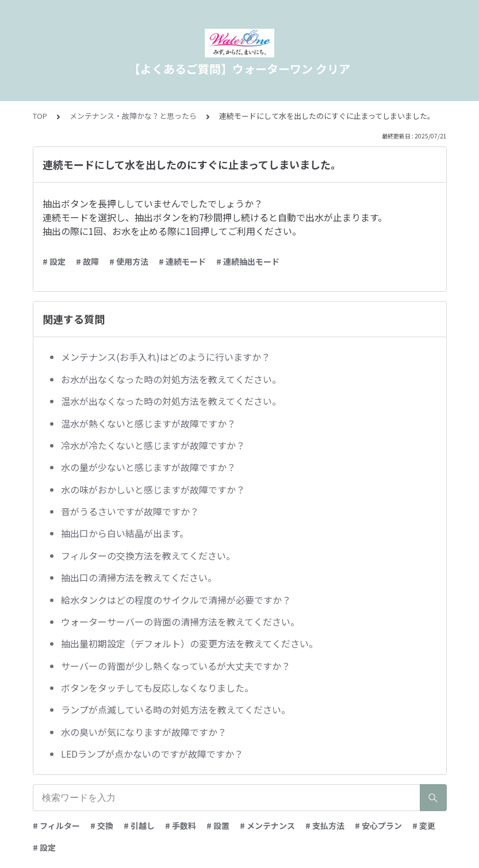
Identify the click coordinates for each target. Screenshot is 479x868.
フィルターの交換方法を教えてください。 (148, 555)
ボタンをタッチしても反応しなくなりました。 (157, 688)
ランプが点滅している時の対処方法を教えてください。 (176, 709)
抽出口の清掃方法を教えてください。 (139, 577)
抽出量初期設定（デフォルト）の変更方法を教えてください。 (189, 643)
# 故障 (87, 261)
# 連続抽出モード (248, 261)
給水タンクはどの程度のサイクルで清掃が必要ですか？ (176, 600)
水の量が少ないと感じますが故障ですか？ (148, 467)
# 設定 (54, 261)
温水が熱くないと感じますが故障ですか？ (148, 423)
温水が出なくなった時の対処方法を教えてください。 (171, 401)
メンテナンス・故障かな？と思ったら (133, 116)
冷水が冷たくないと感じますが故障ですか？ (153, 445)
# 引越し (139, 825)
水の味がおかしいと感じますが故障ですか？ (153, 489)
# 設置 (218, 825)
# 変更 (424, 825)
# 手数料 (181, 825)
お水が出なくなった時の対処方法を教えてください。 (171, 379)
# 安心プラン (378, 825)
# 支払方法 (325, 825)
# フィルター (56, 825)
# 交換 (102, 825)
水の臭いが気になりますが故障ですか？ (144, 732)
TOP (40, 116)
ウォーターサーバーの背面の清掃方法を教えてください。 (180, 622)
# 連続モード (182, 261)
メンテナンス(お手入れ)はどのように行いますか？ (166, 357)
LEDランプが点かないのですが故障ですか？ (152, 754)
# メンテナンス (267, 825)
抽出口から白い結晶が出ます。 (125, 533)
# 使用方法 (129, 261)
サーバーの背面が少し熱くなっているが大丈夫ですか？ (176, 666)
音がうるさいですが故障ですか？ (130, 511)
